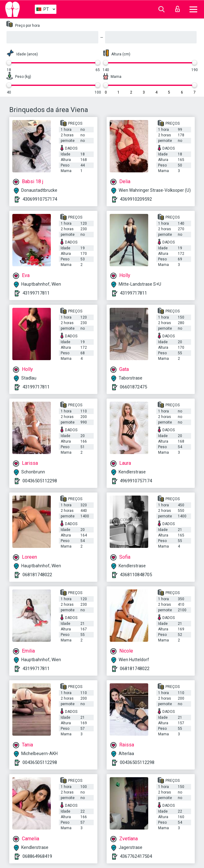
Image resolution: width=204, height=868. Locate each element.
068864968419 (37, 856)
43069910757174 (40, 199)
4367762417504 (136, 856)
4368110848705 (136, 575)
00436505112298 (40, 481)
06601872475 (133, 387)
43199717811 (36, 293)
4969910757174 (136, 481)
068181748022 (37, 575)
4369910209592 (136, 199)
